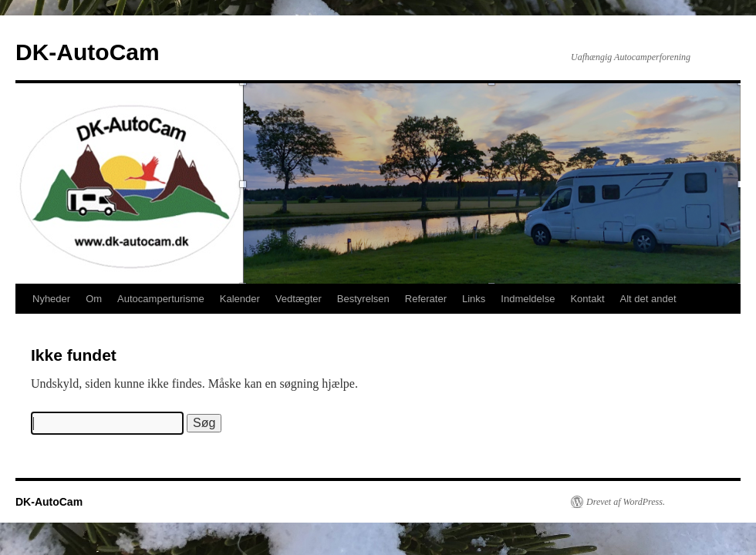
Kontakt (587, 299)
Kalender (240, 299)
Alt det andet (648, 299)
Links (474, 299)
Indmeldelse (528, 299)
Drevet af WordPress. (626, 502)
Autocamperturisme (161, 299)
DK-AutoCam (88, 52)
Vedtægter (299, 299)
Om (94, 299)
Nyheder (51, 299)
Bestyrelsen (363, 299)
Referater (426, 299)
